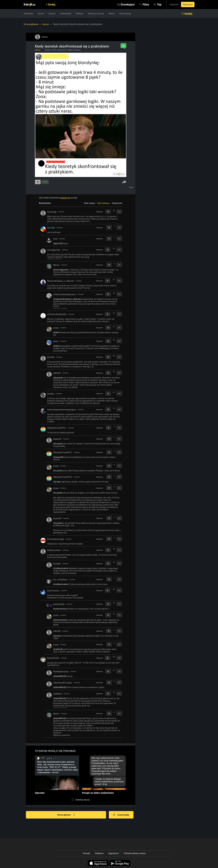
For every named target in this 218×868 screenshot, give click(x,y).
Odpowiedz (99, 212)
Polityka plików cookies (135, 853)
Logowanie (171, 4)
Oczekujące (122, 4)
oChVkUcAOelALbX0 (57, 314)
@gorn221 (58, 243)
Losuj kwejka (123, 815)
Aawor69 (57, 439)
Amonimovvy (53, 590)
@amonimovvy (60, 609)
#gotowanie (62, 50)
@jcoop (57, 482)
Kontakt (87, 853)
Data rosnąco (90, 203)
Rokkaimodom (54, 550)
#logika (48, 50)
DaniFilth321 (53, 658)
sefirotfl (57, 373)
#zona (54, 50)
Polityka (80, 13)
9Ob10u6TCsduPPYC (57, 428)
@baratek (58, 378)
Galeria (52, 13)
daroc (56, 341)
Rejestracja (187, 4)
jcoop (56, 328)
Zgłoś (132, 187)
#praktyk (77, 50)
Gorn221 (51, 227)
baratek (51, 357)
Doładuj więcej (81, 800)
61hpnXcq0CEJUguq (63, 682)
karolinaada (59, 604)
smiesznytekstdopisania (65, 294)
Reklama (99, 853)
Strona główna (31, 24)
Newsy (112, 13)
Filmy (140, 4)
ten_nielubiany (60, 579)
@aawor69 (58, 457)
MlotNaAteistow (61, 671)
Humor (41, 13)
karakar (51, 394)
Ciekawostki (66, 13)
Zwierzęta (28, 13)
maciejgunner (54, 250)
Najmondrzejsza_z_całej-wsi (61, 281)
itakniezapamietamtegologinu (62, 409)
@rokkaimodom (61, 568)
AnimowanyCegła (56, 539)
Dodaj (53, 4)
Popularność (117, 203)
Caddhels (58, 694)
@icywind (58, 443)
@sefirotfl (58, 649)
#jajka (70, 50)
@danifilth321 (60, 676)
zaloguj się (65, 198)
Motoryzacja (125, 13)
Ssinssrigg (52, 212)
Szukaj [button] (188, 14)
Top (153, 4)
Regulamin (114, 853)
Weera (56, 265)
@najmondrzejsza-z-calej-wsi (67, 299)
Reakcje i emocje (96, 13)
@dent (56, 332)
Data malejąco (103, 203)
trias (55, 239)
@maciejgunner (61, 269)
